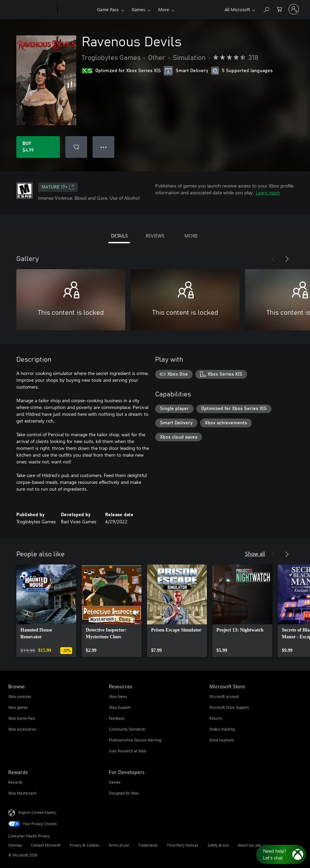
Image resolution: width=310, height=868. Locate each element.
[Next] (287, 259)
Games (138, 9)
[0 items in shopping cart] (279, 9)
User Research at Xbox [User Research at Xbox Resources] (128, 751)
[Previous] (273, 259)
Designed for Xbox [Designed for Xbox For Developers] (124, 793)
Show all (255, 553)
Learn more (268, 192)
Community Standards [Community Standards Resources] (127, 729)
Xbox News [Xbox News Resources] (118, 696)
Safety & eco (218, 845)
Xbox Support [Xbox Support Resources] (120, 707)
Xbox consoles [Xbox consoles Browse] (20, 696)
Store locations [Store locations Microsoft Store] (222, 740)
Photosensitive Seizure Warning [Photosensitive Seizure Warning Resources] (135, 740)
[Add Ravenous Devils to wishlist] (76, 147)
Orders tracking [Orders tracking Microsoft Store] (222, 729)
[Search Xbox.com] (266, 9)
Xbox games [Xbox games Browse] (18, 707)
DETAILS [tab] (119, 236)
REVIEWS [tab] (155, 236)
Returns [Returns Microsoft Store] (216, 718)
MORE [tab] (191, 236)
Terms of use (119, 845)
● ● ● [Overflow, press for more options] (104, 147)
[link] (46, 611)
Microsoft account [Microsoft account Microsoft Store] (224, 696)
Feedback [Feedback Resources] (117, 718)
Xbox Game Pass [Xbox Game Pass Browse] (22, 718)
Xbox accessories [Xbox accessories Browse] (22, 729)
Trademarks (148, 845)
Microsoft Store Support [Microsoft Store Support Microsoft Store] (229, 707)
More (164, 9)
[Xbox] (76, 10)
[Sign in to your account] (294, 9)
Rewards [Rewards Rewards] (15, 782)
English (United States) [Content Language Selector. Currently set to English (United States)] (37, 812)
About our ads (249, 845)
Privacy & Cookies (85, 845)
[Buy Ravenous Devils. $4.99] (38, 147)
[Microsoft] (31, 10)
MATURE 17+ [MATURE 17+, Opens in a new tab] (58, 187)
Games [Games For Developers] (115, 782)
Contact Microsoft (46, 845)
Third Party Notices (183, 845)
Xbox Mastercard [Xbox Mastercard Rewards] (22, 793)
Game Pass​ (108, 9)
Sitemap (15, 845)
